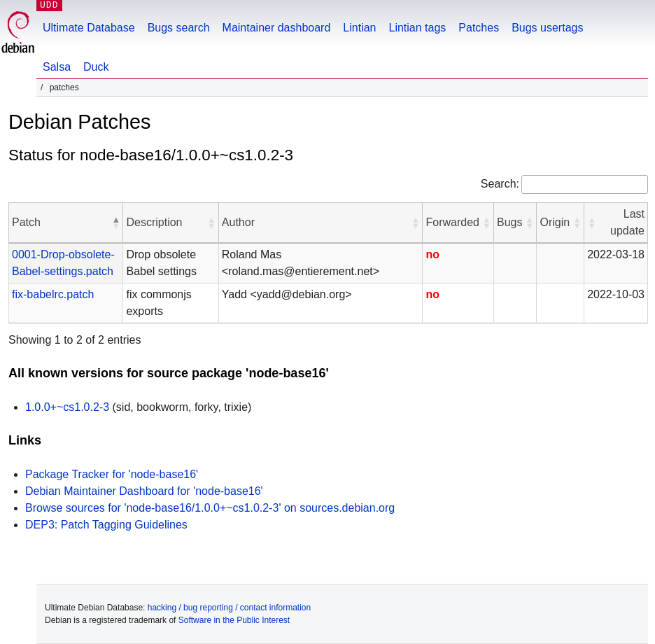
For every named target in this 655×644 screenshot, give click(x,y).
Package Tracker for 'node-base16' (112, 474)
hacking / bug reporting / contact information (229, 608)
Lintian (359, 28)
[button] (115, 223)
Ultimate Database (89, 28)
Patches (479, 28)
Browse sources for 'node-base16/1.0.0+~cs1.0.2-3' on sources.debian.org (210, 508)
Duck (96, 67)
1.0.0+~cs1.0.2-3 (67, 407)
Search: (500, 184)
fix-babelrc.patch (53, 294)
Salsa (57, 67)
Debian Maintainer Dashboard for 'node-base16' (144, 491)
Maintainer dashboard (277, 28)
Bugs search (179, 28)
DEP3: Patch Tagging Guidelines (106, 525)
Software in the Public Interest (234, 620)
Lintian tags (417, 28)
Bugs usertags (547, 28)
